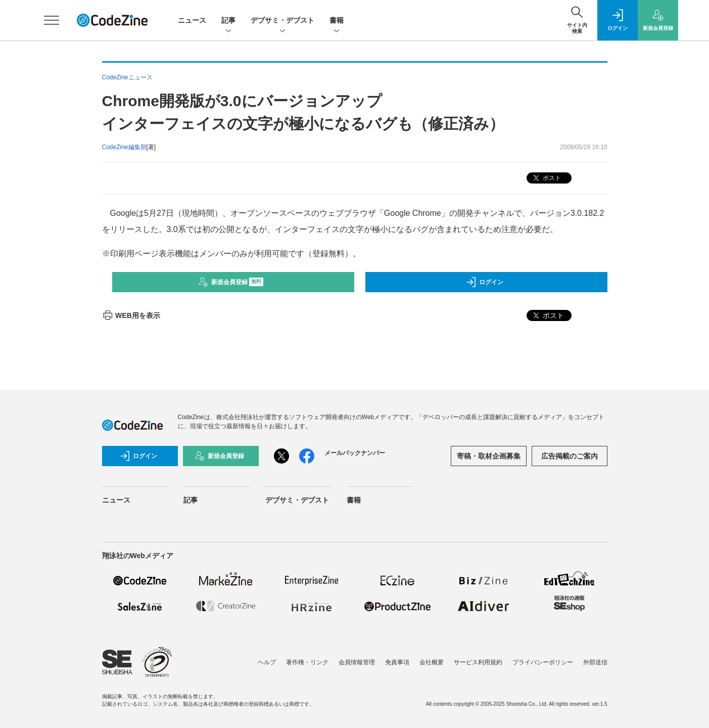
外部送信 (595, 662)
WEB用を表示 (131, 315)
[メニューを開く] (52, 20)
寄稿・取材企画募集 (489, 456)
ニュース (192, 20)
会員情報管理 (357, 662)
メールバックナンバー (355, 453)
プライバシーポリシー (543, 662)
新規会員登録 (231, 282)
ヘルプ (267, 662)
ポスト (546, 178)
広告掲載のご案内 (570, 456)
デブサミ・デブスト (282, 21)
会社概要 (432, 662)
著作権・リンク (307, 662)
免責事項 (397, 662)
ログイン (485, 282)
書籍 (337, 21)
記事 (228, 21)
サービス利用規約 (478, 662)
